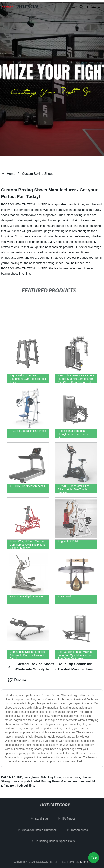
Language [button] (94, 7)
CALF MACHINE (12, 777)
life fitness (70, 819)
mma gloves (32, 777)
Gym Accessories (73, 781)
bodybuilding (26, 786)
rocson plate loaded (27, 781)
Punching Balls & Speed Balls (57, 841)
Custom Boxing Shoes (38, 174)
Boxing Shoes (51, 781)
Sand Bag (43, 819)
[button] (73, 7)
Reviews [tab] (18, 680)
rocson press (71, 777)
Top (94, 857)
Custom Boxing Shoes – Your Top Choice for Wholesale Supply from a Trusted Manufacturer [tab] (51, 667)
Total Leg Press (51, 777)
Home (11, 174)
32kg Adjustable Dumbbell (41, 830)
